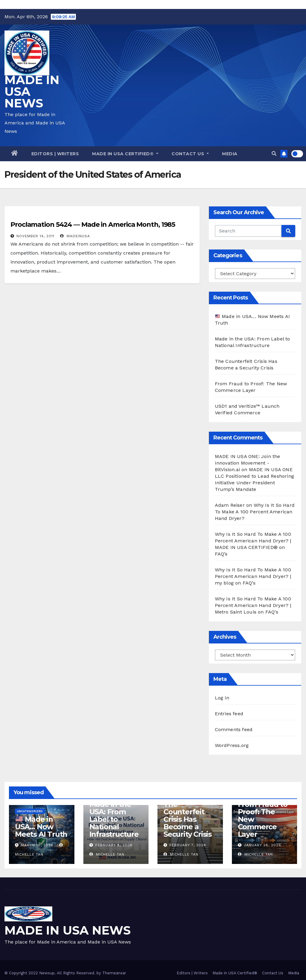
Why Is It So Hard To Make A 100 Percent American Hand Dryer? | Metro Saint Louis (253, 605)
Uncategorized (30, 811)
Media (230, 154)
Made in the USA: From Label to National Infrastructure (114, 819)
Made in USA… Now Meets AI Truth (41, 827)
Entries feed (229, 714)
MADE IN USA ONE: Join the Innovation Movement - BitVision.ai (248, 463)
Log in (222, 698)
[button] (274, 154)
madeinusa (75, 236)
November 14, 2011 (35, 236)
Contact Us (190, 154)
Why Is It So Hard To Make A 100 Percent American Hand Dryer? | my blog (253, 576)
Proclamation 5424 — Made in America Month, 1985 (93, 225)
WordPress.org (232, 745)
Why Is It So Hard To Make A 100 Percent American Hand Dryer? (255, 512)
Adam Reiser (230, 505)
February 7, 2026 (188, 845)
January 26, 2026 (263, 845)
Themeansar (114, 973)
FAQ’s (221, 554)
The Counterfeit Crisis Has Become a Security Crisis (188, 819)
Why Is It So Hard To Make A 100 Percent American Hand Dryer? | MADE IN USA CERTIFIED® (253, 541)
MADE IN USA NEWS (68, 930)
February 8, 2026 (114, 845)
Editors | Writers (55, 154)
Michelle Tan (107, 854)
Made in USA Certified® (125, 154)
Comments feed (234, 729)
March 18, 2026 (37, 845)
